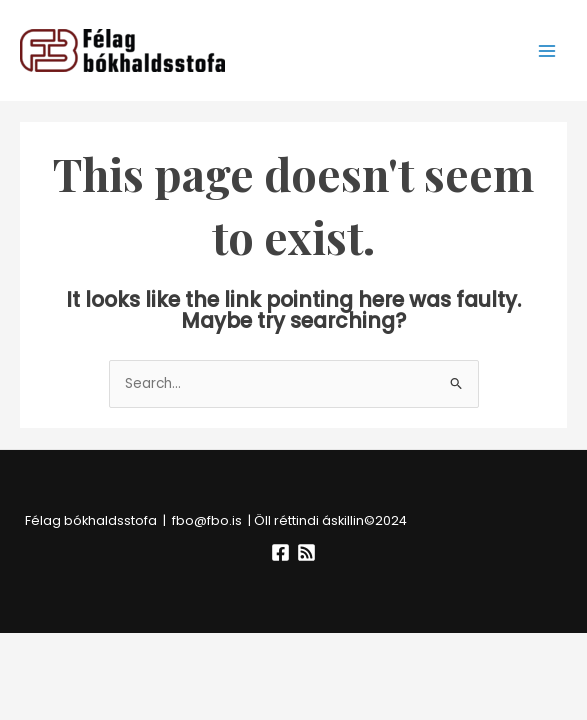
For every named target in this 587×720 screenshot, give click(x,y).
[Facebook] (280, 552)
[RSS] (306, 552)
